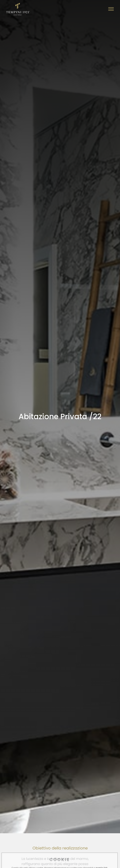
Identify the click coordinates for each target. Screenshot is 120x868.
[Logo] (18, 8)
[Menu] (111, 9)
